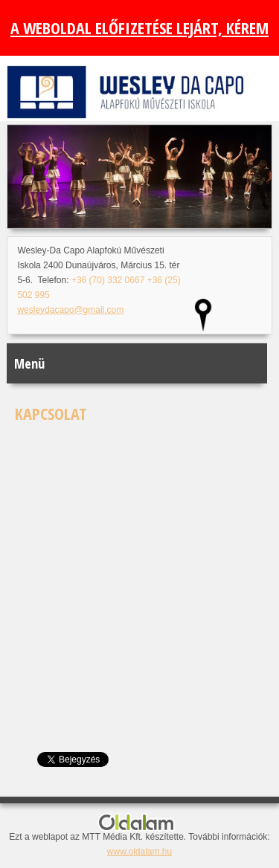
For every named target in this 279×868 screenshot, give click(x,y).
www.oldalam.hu (139, 852)
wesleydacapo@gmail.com (70, 310)
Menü (29, 363)
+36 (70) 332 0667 (108, 280)
